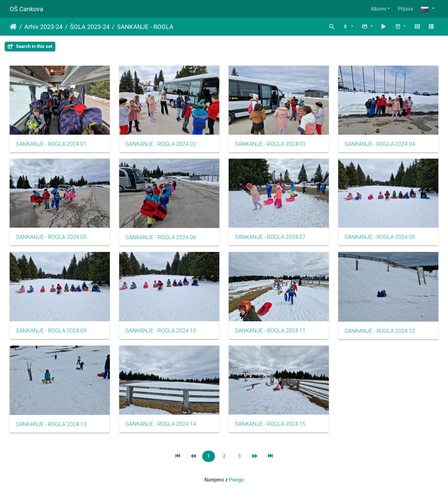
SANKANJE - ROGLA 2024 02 (161, 144)
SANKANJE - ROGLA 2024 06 (161, 237)
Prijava (406, 9)
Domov (13, 27)
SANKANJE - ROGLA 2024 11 (270, 331)
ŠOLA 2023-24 (90, 27)
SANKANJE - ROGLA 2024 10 (161, 331)
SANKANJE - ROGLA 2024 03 (270, 144)
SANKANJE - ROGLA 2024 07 (270, 237)
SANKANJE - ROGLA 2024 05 (51, 237)
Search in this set (30, 46)
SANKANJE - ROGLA (145, 27)
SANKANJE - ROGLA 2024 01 (51, 144)
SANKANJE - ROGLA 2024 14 (161, 424)
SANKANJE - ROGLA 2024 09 (51, 331)
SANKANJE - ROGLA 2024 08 (380, 237)
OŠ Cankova (26, 9)
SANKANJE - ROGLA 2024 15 (270, 424)
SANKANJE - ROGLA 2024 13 (51, 424)
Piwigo (236, 480)
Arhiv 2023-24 (43, 27)
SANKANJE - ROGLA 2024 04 (380, 144)
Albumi (378, 9)
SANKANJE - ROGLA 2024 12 (380, 331)
